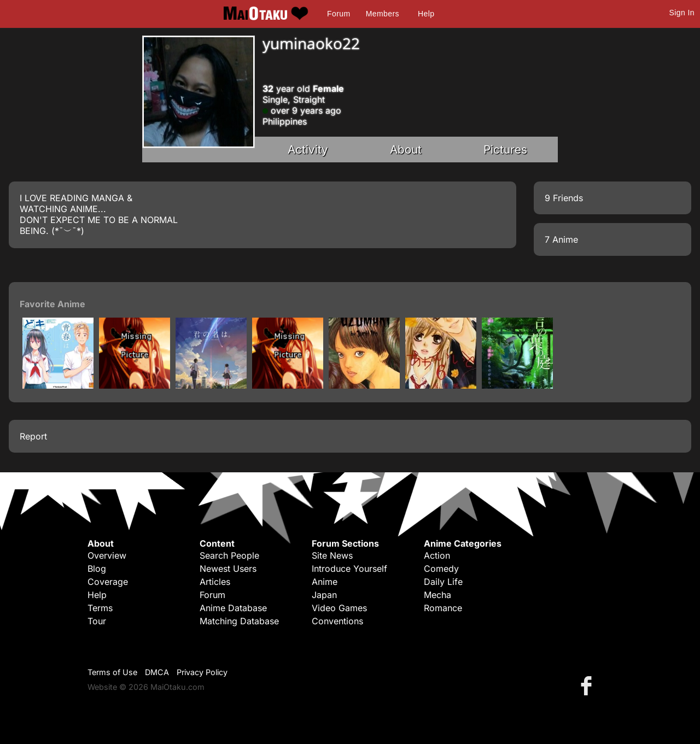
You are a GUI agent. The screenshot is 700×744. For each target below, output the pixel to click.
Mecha (437, 595)
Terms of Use (112, 672)
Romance (443, 608)
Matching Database (239, 621)
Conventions (337, 621)
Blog (97, 569)
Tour (97, 621)
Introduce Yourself (349, 569)
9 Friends (564, 198)
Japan (324, 595)
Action (437, 555)
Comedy (441, 569)
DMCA (157, 672)
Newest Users (228, 569)
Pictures (505, 150)
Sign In (682, 13)
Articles (215, 582)
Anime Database (233, 608)
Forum (339, 14)
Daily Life (443, 582)
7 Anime (561, 239)
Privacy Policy (202, 672)
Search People (229, 555)
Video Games (339, 608)
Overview (107, 555)
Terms (100, 608)
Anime (325, 582)
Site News (332, 555)
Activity (308, 150)
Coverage (108, 582)
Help (426, 14)
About (406, 150)
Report (33, 436)
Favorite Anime (52, 304)
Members (383, 14)
